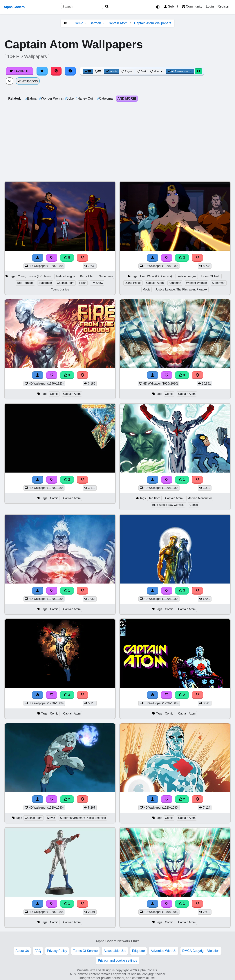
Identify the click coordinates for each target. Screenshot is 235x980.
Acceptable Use (115, 951)
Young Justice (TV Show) (34, 276)
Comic (78, 23)
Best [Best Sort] (142, 71)
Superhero (106, 276)
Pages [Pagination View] (127, 71)
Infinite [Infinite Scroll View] (112, 71)
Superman (45, 283)
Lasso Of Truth (211, 276)
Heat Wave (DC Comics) (156, 276)
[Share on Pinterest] (56, 71)
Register (223, 6)
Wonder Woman (52, 98)
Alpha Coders (14, 7)
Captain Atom (117, 23)
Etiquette (138, 951)
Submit (171, 6)
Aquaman (175, 283)
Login (210, 6)
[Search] (107, 7)
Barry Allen (87, 276)
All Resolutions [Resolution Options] (180, 71)
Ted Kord (154, 498)
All (10, 81)
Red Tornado (25, 283)
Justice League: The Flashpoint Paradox (181, 289)
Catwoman (106, 98)
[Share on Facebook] (70, 71)
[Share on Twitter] (42, 71)
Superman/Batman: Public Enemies (83, 818)
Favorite (20, 71)
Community (192, 6)
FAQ (38, 951)
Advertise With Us (164, 951)
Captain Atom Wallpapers (153, 23)
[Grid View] (88, 71)
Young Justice (60, 289)
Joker (70, 98)
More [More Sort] (157, 71)
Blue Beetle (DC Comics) (168, 505)
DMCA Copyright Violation (201, 951)
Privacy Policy (57, 951)
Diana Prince (133, 283)
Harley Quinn (86, 98)
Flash (83, 283)
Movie (147, 289)
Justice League (65, 276)
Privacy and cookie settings (117, 961)
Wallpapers (28, 81)
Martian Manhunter (200, 498)
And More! (127, 98)
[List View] (98, 71)
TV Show (97, 283)
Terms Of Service (85, 951)
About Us (22, 951)
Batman (95, 23)
